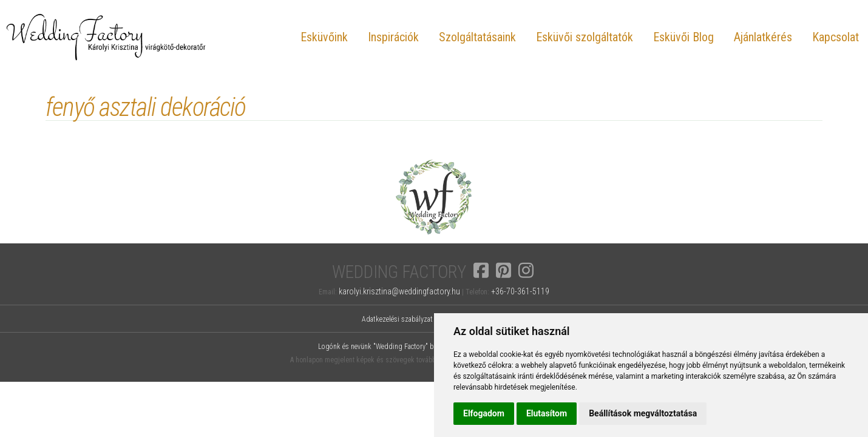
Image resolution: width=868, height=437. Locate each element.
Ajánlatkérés (763, 37)
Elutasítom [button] (547, 413)
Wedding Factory (399, 272)
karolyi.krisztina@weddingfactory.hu (399, 291)
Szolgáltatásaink (477, 37)
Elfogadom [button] (484, 413)
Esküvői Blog (683, 37)
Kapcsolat (836, 37)
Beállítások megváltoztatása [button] (643, 413)
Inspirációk (393, 37)
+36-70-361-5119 (520, 291)
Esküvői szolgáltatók (585, 37)
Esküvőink (324, 37)
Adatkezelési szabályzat (397, 319)
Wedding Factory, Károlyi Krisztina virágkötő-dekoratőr (106, 37)
